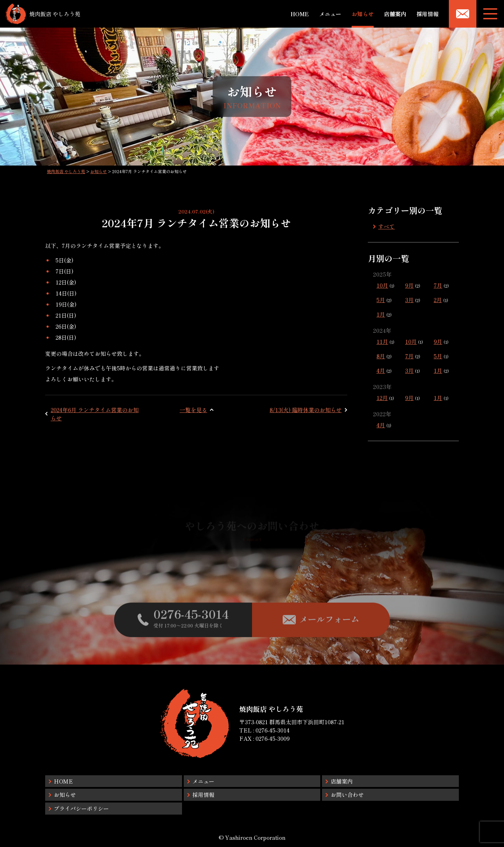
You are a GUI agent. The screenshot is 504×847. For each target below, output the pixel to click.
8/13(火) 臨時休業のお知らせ (306, 410)
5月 (381, 300)
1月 (381, 314)
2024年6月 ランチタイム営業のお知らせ (95, 414)
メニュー (330, 14)
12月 (382, 398)
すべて (386, 226)
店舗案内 (395, 14)
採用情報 (427, 14)
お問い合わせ (347, 795)
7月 (438, 285)
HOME (300, 14)
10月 (382, 285)
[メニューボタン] (490, 14)
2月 (438, 300)
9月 (409, 285)
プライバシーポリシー (81, 808)
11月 (382, 341)
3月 (409, 300)
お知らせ (363, 14)
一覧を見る (193, 410)
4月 (381, 370)
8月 (381, 356)
